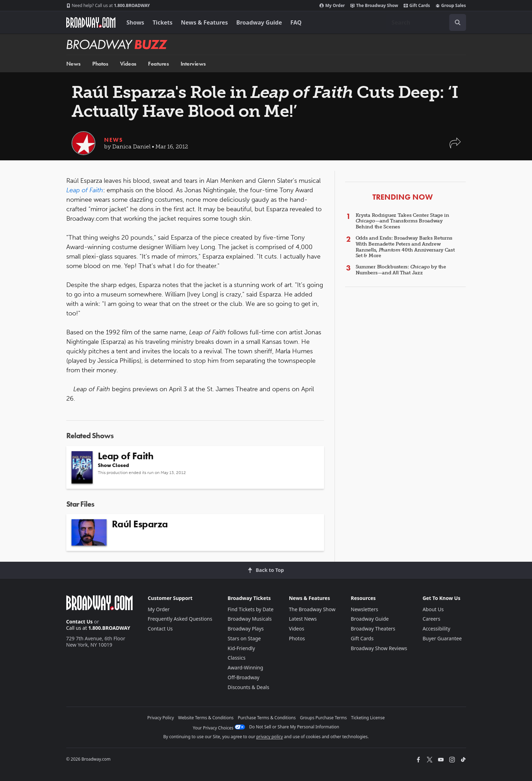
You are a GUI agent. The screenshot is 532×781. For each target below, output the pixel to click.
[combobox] (426, 22)
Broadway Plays (246, 629)
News (73, 64)
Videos (128, 64)
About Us (433, 609)
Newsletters (364, 609)
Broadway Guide (259, 22)
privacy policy (270, 737)
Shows (136, 22)
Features (158, 64)
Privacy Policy (161, 718)
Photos (100, 64)
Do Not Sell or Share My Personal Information (294, 727)
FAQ (296, 22)
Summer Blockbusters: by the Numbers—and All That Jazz (401, 270)
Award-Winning (245, 667)
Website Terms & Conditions (206, 718)
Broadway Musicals (250, 619)
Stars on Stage (244, 638)
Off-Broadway (244, 677)
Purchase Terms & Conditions (267, 718)
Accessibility (436, 629)
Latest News (303, 619)
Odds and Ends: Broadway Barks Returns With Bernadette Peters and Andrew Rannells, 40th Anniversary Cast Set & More (405, 247)
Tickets (163, 22)
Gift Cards (417, 6)
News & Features (204, 22)
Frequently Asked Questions (180, 619)
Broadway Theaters (373, 629)
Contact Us (80, 622)
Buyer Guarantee (442, 638)
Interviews (193, 64)
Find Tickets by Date (251, 609)
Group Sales (451, 6)
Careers (431, 619)
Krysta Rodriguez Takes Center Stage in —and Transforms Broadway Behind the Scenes (402, 221)
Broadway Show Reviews (379, 648)
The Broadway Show (374, 6)
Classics (237, 658)
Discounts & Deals (248, 687)
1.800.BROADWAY (108, 6)
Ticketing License (368, 718)
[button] (455, 146)
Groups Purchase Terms (323, 718)
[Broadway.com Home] (91, 22)
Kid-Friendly (241, 648)
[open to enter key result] (458, 22)
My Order (332, 6)
